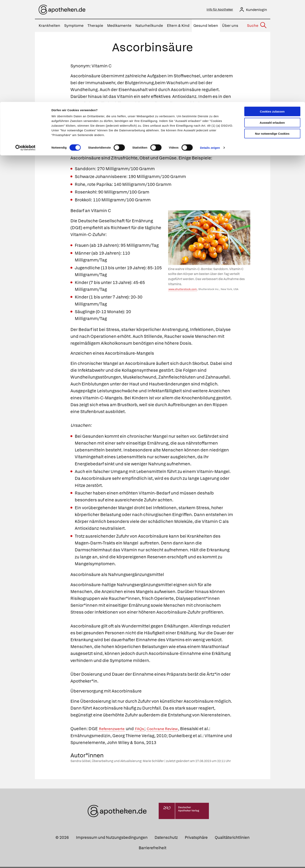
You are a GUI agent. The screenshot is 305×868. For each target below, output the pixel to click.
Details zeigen (210, 46)
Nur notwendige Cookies (272, 32)
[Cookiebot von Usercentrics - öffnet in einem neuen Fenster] (25, 46)
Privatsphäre (196, 839)
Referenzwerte (114, 730)
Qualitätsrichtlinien (232, 839)
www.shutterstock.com (183, 290)
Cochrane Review (170, 730)
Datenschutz (166, 839)
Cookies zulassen (272, 9)
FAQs (145, 730)
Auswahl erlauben (272, 21)
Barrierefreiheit (152, 849)
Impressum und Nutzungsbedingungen (112, 839)
